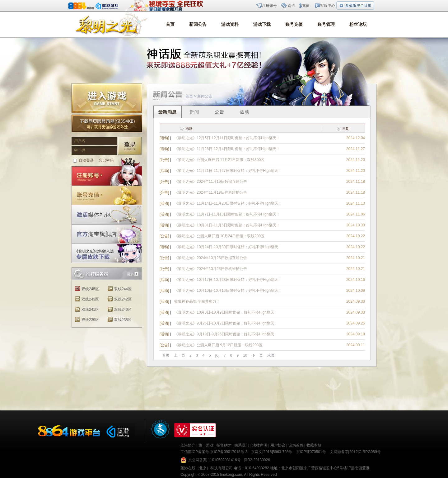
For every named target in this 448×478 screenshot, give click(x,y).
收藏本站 (314, 445)
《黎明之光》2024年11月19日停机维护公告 (210, 192)
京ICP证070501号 (311, 452)
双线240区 (123, 310)
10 (245, 355)
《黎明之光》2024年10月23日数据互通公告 (210, 258)
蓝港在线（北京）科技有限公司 (207, 468)
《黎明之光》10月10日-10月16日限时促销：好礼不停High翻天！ (228, 291)
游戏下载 (262, 24)
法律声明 (260, 445)
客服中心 (328, 6)
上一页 (180, 355)
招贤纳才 (224, 445)
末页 (271, 355)
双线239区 (90, 320)
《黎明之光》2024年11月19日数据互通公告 (210, 182)
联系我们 (242, 445)
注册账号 (269, 6)
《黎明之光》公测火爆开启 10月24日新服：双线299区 (219, 236)
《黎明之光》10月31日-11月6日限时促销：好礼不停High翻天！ (227, 225)
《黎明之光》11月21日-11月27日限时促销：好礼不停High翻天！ (228, 171)
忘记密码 (106, 160)
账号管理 (326, 24)
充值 (306, 6)
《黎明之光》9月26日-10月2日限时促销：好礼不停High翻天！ (226, 323)
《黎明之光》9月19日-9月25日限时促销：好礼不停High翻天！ (226, 334)
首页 (170, 24)
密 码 (80, 150)
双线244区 (123, 289)
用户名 (80, 141)
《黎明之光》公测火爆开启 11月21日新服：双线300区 (219, 160)
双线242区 (123, 299)
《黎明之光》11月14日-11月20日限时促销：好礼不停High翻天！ (228, 203)
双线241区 (90, 310)
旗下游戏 (206, 445)
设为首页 (296, 445)
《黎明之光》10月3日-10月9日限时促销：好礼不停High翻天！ (226, 312)
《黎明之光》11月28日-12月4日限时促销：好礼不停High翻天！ (227, 149)
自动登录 (86, 160)
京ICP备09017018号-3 (229, 452)
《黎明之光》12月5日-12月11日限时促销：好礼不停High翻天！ (227, 138)
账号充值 (294, 24)
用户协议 (278, 445)
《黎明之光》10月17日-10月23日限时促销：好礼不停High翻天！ (228, 280)
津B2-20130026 (257, 460)
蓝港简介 (188, 445)
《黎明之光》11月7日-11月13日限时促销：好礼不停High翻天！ (227, 214)
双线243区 (90, 299)
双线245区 (90, 289)
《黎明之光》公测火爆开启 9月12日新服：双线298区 (218, 345)
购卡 (291, 6)
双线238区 (123, 320)
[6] (217, 355)
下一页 (257, 355)
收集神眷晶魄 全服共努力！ (197, 301)
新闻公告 (198, 24)
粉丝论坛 (358, 24)
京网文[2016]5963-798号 (272, 452)
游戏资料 (230, 24)
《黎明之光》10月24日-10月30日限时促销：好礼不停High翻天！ (228, 247)
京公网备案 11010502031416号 (215, 460)
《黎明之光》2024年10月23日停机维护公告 (210, 269)
